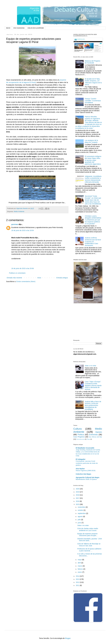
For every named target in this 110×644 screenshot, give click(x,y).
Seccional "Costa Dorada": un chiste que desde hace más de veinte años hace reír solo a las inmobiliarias (93, 200)
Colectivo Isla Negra (83, 474)
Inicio (39, 278)
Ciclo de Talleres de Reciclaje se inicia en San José (89, 545)
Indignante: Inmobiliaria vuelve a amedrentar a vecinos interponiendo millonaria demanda (93, 179)
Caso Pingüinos (79, 437)
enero (80, 572)
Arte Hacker (80, 469)
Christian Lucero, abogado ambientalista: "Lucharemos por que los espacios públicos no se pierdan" (93, 220)
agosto (80, 516)
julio (79, 520)
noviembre (82, 507)
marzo (80, 566)
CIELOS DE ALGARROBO (36, 28)
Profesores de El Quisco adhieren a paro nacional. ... (89, 550)
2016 (78, 501)
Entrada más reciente (14, 278)
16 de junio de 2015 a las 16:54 (23, 230)
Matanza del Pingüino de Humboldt (93, 62)
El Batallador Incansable (85, 448)
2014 (78, 576)
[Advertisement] (88, 322)
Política (81, 435)
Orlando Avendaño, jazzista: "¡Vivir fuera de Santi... (90, 540)
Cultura (77, 429)
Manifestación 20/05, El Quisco (86, 479)
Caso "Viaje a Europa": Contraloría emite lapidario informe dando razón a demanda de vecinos (93, 385)
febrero (80, 569)
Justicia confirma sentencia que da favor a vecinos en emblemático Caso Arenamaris (93, 242)
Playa (88, 439)
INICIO (8, 28)
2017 (78, 498)
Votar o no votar (90, 366)
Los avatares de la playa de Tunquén (91, 141)
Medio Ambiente (19, 212)
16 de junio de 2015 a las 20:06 (23, 268)
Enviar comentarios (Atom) (26, 281)
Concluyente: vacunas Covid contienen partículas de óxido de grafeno (87, 463)
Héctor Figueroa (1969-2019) (86, 471)
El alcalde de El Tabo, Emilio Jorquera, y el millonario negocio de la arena (93, 82)
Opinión (99, 432)
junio (80, 523)
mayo (80, 560)
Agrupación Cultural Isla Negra (87, 477)
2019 (78, 492)
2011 (78, 585)
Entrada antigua (62, 278)
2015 (78, 504)
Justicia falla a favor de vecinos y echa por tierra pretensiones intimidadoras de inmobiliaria (93, 405)
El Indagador (81, 459)
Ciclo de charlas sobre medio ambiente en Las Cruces (88, 529)
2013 (78, 579)
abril (79, 563)
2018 (78, 495)
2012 (78, 582)
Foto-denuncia (80, 439)
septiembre (82, 513)
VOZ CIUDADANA (19, 28)
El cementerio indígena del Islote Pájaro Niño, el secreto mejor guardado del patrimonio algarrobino (93, 160)
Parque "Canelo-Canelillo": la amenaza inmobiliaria (93, 101)
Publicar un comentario (17, 273)
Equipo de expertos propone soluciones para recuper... (87, 535)
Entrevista (93, 435)
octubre (81, 510)
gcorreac (15, 224)
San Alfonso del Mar (95, 437)
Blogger (68, 638)
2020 (78, 489)
